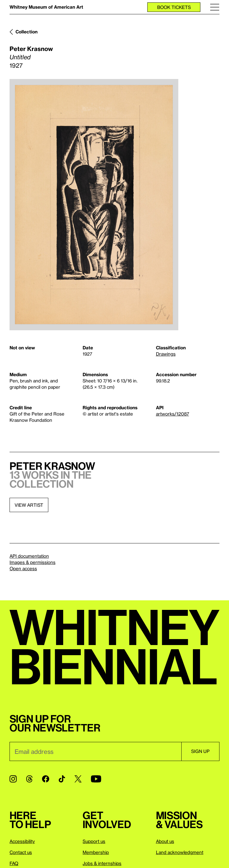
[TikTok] (62, 779)
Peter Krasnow (31, 49)
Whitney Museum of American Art (46, 7)
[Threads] (29, 779)
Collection (27, 32)
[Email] (95, 751)
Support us (94, 841)
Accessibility (22, 841)
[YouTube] (96, 779)
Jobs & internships (102, 863)
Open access (23, 568)
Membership (96, 852)
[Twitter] (78, 779)
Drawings (166, 354)
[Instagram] (13, 779)
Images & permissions (33, 562)
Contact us (21, 852)
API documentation (29, 556)
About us (165, 841)
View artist (29, 505)
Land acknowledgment (180, 852)
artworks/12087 (172, 414)
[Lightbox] (94, 205)
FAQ (14, 863)
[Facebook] (46, 779)
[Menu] (215, 7)
